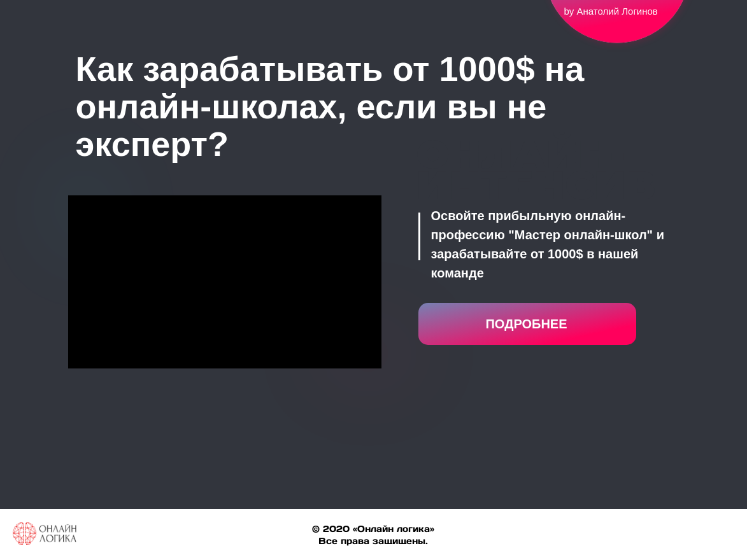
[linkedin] (723, 540)
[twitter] (700, 540)
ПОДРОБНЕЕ (526, 324)
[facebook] (677, 540)
